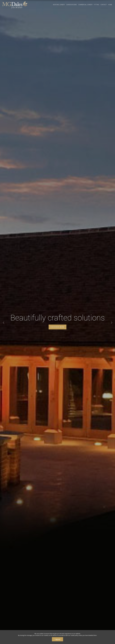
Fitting (97, 5)
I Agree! (57, 639)
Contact (104, 5)
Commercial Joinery (85, 5)
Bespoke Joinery (59, 5)
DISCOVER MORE (57, 327)
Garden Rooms (72, 5)
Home (110, 5)
